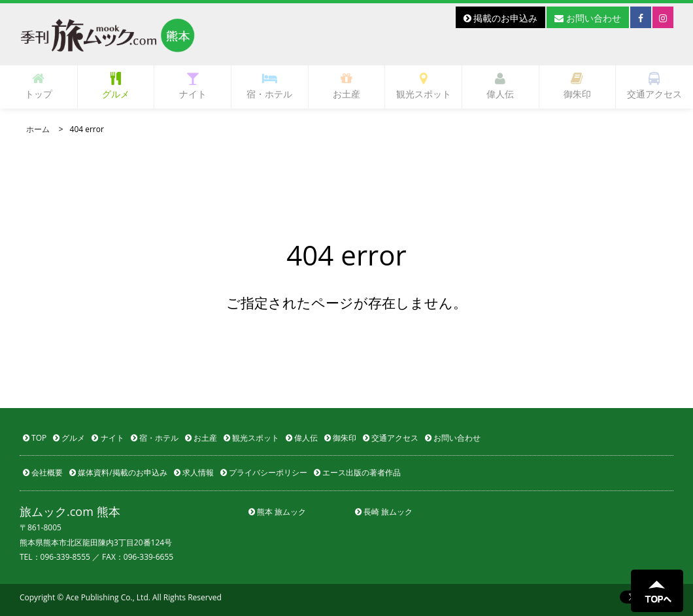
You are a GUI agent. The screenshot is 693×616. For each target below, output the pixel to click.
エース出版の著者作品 (357, 472)
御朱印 (577, 86)
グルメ (116, 86)
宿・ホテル (269, 86)
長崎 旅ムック (384, 512)
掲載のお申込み (501, 18)
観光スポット (424, 86)
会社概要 (43, 472)
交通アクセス (654, 86)
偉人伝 (500, 86)
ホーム (38, 129)
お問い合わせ (588, 18)
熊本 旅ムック (277, 512)
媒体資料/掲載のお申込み (118, 472)
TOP (35, 438)
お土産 (346, 86)
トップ (39, 86)
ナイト (193, 86)
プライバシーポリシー (264, 472)
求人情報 (194, 472)
